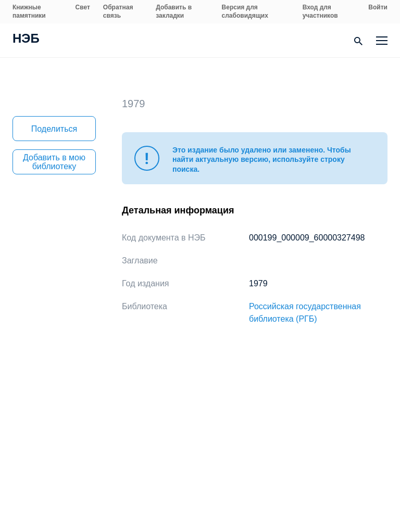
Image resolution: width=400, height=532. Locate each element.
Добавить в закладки (174, 11)
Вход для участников (320, 11)
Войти (378, 7)
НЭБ (26, 40)
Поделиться (54, 129)
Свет (83, 7)
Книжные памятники (29, 11)
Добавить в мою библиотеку (54, 162)
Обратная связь (118, 11)
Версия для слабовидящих (245, 11)
